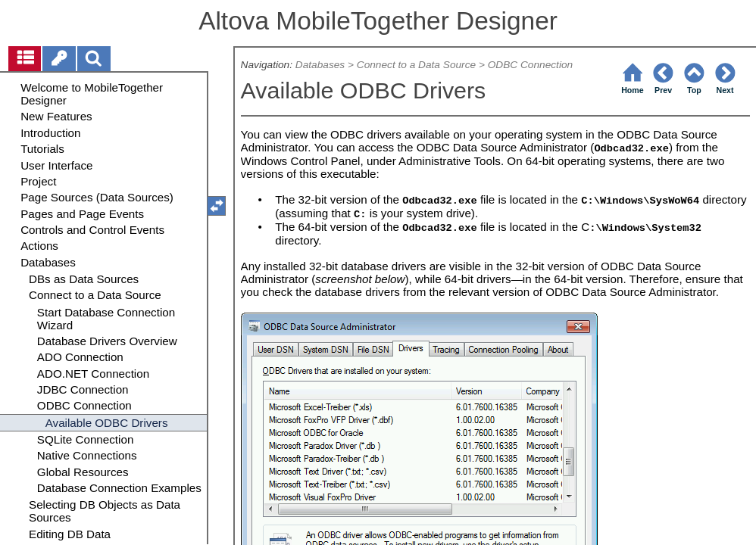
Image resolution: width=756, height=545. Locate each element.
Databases (320, 65)
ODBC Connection (530, 65)
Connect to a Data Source (416, 65)
